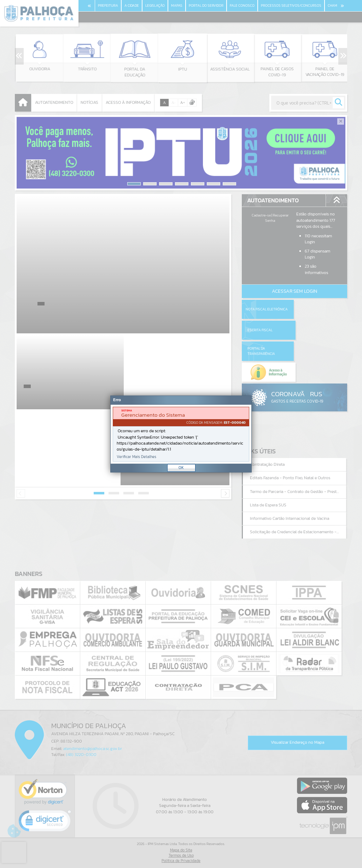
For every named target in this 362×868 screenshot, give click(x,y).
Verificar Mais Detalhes (136, 457)
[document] (181, 434)
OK (181, 468)
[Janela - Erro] (181, 434)
